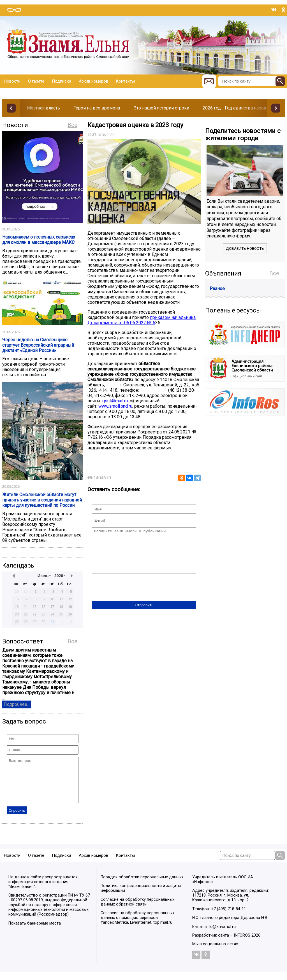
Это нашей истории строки (161, 108)
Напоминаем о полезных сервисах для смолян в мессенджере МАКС (39, 240)
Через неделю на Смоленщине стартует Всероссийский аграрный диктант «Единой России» (38, 345)
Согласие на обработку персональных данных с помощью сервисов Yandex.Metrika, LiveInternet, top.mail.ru (137, 926)
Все (72, 125)
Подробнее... (17, 704)
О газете (36, 81)
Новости (12, 81)
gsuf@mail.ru (115, 401)
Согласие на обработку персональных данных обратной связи (137, 910)
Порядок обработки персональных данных (142, 886)
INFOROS (242, 944)
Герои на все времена (97, 108)
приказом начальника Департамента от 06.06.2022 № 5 (142, 320)
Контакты (125, 81)
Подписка (62, 81)
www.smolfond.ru (115, 406)
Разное (217, 289)
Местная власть (43, 108)
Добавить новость (245, 249)
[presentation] (135, 596)
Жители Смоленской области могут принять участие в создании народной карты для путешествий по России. (42, 500)
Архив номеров (93, 81)
